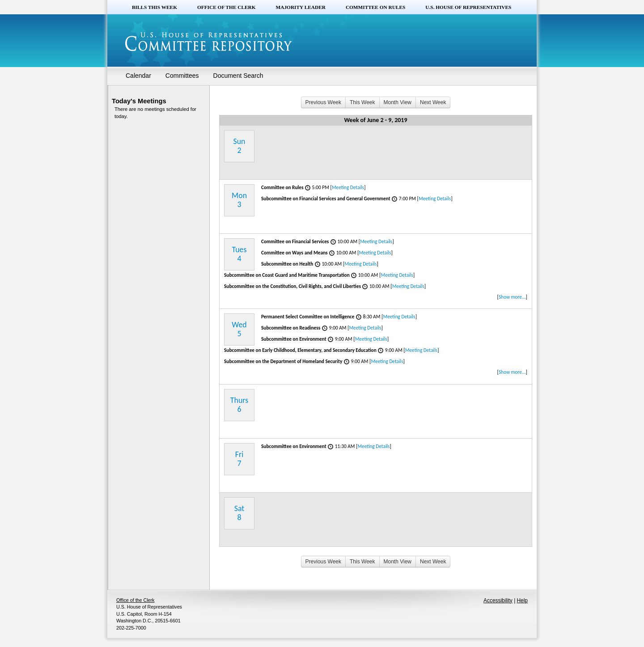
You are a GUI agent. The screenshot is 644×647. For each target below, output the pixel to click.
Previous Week (323, 102)
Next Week (433, 102)
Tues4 (239, 254)
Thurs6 (239, 405)
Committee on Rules (375, 7)
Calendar (138, 76)
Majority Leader (301, 7)
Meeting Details (348, 187)
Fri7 (239, 459)
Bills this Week (155, 7)
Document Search (238, 76)
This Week (362, 102)
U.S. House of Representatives (468, 7)
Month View (398, 102)
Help (522, 600)
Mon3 (239, 200)
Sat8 (239, 513)
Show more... (512, 297)
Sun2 (239, 146)
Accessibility (498, 600)
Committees (182, 76)
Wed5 (239, 329)
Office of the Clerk (227, 7)
